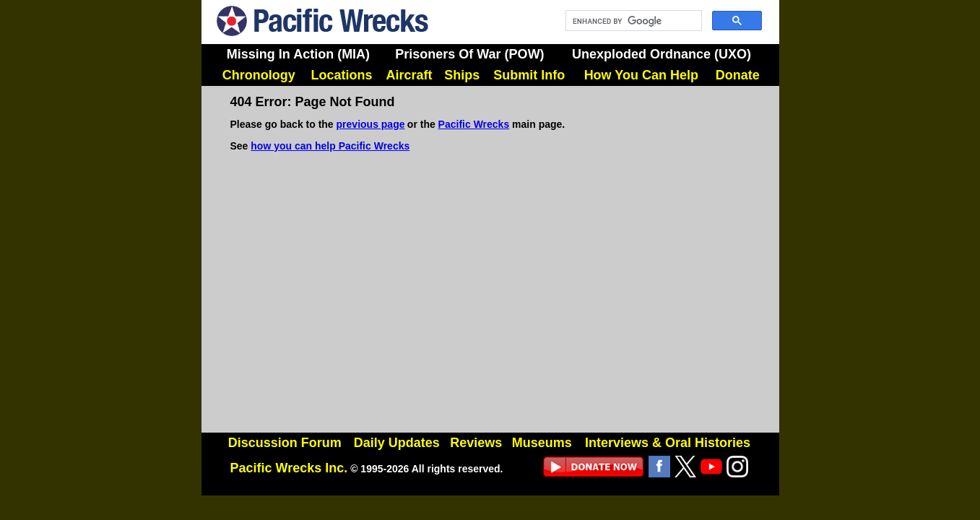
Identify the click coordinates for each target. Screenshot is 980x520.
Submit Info (529, 75)
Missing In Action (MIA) (298, 54)
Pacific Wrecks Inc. (289, 468)
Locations (341, 75)
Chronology (259, 75)
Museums (542, 443)
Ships (462, 75)
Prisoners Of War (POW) (469, 54)
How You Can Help (641, 75)
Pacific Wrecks (474, 124)
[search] (632, 21)
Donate (738, 75)
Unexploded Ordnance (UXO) (662, 54)
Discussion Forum (285, 443)
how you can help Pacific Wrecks (330, 146)
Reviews (476, 443)
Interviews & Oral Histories (668, 443)
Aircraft (409, 75)
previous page (371, 124)
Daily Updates (397, 443)
